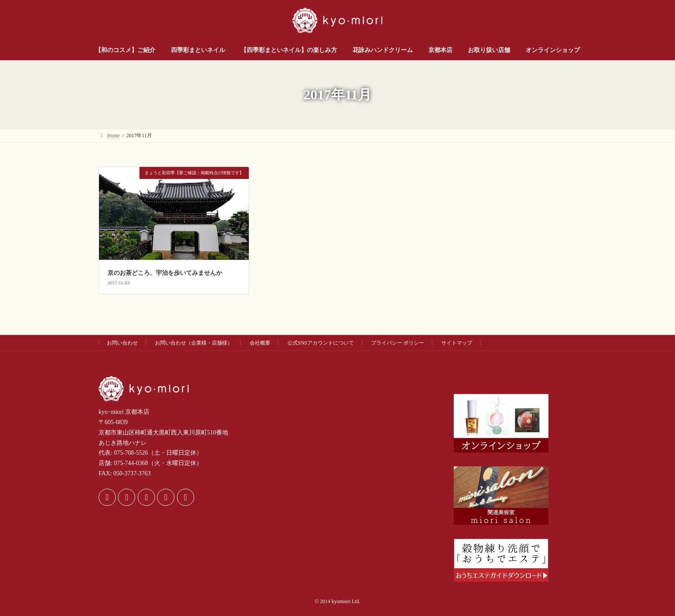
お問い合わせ (122, 343)
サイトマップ (457, 343)
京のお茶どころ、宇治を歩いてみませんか (165, 273)
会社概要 (260, 343)
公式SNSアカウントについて (321, 343)
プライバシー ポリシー (398, 343)
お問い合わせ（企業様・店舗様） (194, 343)
